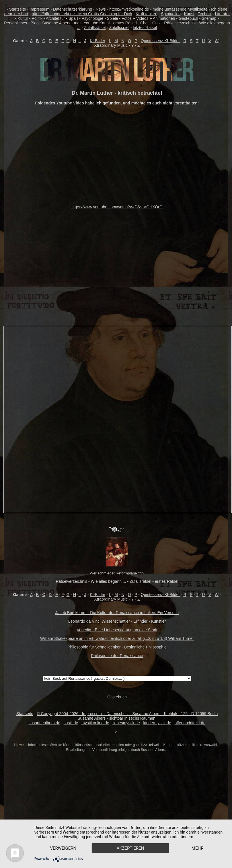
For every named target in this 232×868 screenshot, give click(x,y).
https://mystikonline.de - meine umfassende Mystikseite (158, 9)
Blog (35, 23)
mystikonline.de (95, 723)
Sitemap (209, 18)
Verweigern (64, 838)
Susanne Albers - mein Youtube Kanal (76, 23)
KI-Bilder (98, 41)
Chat (145, 23)
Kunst (189, 14)
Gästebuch (188, 18)
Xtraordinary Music (111, 45)
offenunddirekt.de (190, 723)
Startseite (18, 9)
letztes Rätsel (145, 28)
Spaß (73, 18)
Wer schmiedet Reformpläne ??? (117, 573)
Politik (37, 18)
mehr (64, 848)
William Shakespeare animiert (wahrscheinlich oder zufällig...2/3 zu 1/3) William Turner (117, 638)
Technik (205, 14)
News (101, 9)
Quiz (156, 23)
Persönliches (15, 23)
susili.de (71, 723)
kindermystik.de (157, 723)
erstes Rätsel (125, 23)
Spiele (113, 18)
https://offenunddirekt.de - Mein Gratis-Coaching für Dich (82, 14)
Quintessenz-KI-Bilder (160, 41)
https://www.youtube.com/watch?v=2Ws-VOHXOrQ (117, 207)
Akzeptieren (132, 838)
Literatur (222, 14)
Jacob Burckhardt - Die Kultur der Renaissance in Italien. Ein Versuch (117, 613)
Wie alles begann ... (109, 581)
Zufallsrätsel (95, 28)
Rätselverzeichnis (180, 23)
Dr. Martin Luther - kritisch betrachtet (117, 93)
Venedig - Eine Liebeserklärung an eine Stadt (117, 630)
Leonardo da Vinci (84, 621)
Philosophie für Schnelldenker (94, 647)
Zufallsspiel (119, 28)
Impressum (39, 9)
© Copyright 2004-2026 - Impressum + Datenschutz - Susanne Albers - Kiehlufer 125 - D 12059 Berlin (127, 714)
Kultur (23, 18)
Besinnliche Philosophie (145, 647)
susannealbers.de (45, 723)
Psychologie (93, 18)
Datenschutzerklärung (73, 9)
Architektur (55, 18)
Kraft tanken (147, 14)
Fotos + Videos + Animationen (148, 18)
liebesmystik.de (126, 723)
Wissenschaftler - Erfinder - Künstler (134, 621)
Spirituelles (171, 14)
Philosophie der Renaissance (117, 656)
